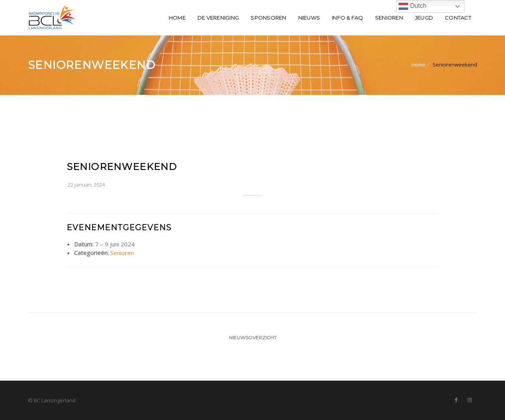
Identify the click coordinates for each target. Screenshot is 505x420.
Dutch (412, 6)
